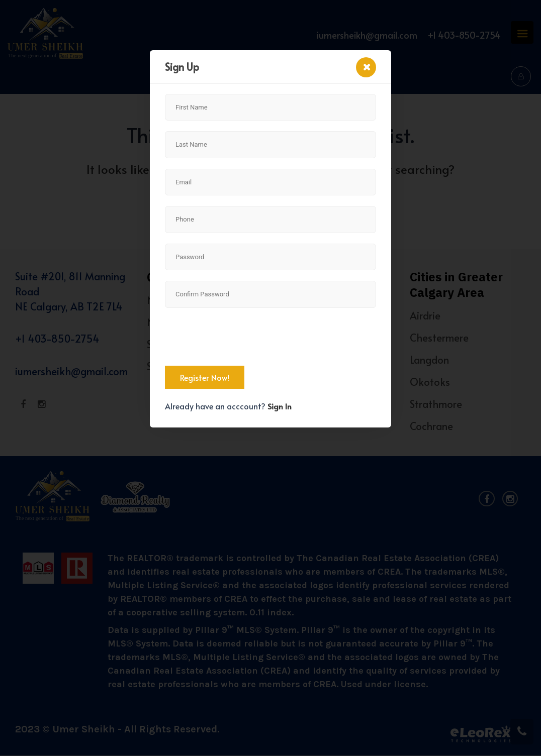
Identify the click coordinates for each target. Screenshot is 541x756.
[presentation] (241, 338)
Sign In (280, 406)
